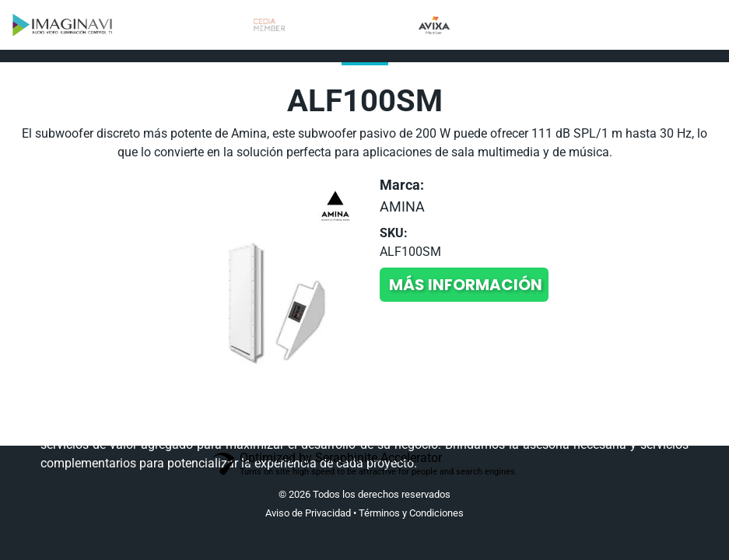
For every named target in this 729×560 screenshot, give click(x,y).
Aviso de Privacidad (308, 513)
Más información (466, 285)
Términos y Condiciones (411, 513)
